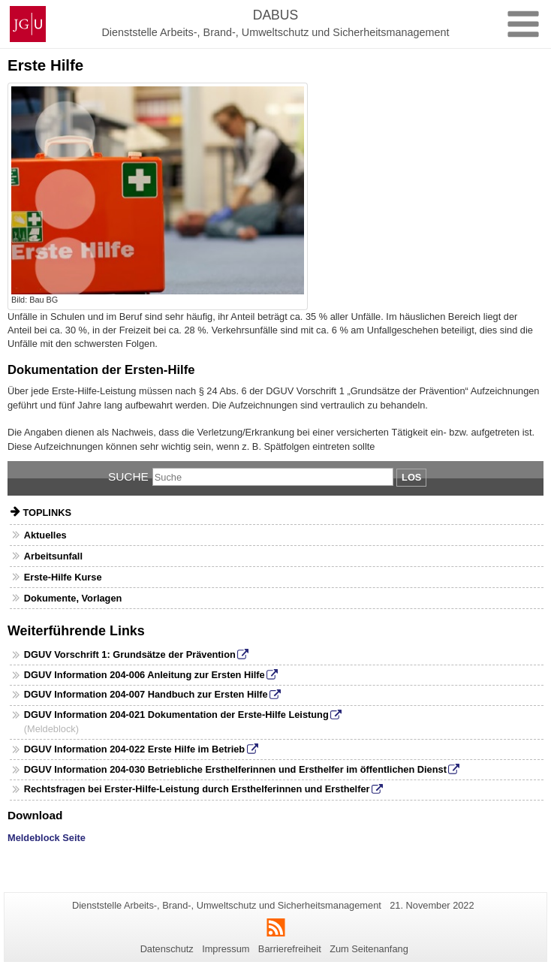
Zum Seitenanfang (369, 949)
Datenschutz (167, 949)
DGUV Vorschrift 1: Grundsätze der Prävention (130, 654)
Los (411, 477)
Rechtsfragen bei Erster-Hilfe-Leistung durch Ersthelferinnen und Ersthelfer (197, 789)
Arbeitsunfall (53, 556)
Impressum (226, 949)
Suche (128, 476)
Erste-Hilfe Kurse (63, 577)
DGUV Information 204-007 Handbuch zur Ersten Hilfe (146, 694)
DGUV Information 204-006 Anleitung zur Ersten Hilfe (145, 675)
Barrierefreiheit (290, 949)
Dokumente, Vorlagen (73, 598)
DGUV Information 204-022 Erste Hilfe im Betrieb (134, 749)
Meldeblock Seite (47, 838)
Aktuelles (45, 535)
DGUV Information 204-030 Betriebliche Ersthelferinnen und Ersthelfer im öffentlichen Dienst (235, 769)
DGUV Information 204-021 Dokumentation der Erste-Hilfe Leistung (176, 715)
